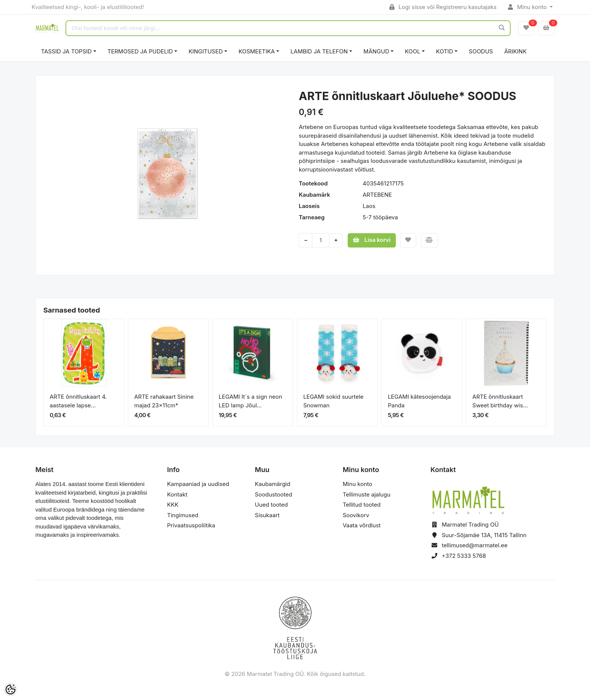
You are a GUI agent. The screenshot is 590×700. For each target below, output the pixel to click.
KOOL (413, 51)
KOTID (445, 51)
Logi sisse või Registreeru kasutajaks (443, 7)
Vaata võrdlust (362, 525)
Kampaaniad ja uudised (198, 484)
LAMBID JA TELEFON (319, 51)
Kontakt (177, 494)
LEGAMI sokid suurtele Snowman (333, 401)
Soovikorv (356, 515)
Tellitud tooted (362, 505)
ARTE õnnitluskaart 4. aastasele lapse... (78, 401)
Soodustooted (273, 494)
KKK (173, 505)
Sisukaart (267, 515)
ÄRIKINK (515, 51)
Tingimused (183, 515)
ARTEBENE (377, 195)
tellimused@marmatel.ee (475, 545)
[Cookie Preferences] (11, 689)
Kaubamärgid (272, 484)
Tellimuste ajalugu (367, 494)
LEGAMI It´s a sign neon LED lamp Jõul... (250, 401)
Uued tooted (271, 505)
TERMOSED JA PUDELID (140, 51)
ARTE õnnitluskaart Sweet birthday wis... (500, 401)
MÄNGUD (376, 51)
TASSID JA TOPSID (66, 51)
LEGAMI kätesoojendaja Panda (419, 401)
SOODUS (481, 51)
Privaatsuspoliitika (191, 525)
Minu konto (528, 7)
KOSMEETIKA (257, 51)
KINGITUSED (206, 51)
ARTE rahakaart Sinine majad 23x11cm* (164, 401)
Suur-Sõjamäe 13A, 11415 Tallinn (484, 535)
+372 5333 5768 (464, 556)
